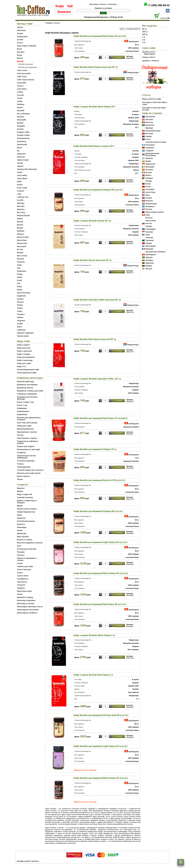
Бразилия (150, 125)
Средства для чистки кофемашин (26, 457)
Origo (19, 265)
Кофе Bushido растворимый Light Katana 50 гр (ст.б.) (101, 746)
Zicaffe (20, 324)
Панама (149, 209)
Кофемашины (23, 411)
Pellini (20, 277)
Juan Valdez (22, 175)
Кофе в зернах (23, 345)
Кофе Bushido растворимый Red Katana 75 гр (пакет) (101, 418)
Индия (148, 161)
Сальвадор (150, 229)
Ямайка (149, 266)
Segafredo (21, 296)
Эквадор (149, 260)
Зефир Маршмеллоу (26, 512)
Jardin (20, 172)
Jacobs (20, 163)
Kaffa (19, 182)
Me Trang (21, 212)
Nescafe (20, 259)
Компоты (21, 524)
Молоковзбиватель (26, 429)
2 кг (144, 40)
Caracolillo (22, 83)
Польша (149, 218)
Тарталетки (22, 582)
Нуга (19, 546)
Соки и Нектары (24, 569)
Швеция (149, 257)
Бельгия (149, 122)
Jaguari (20, 166)
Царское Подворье (25, 333)
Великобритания (153, 131)
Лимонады (22, 527)
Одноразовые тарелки (27, 432)
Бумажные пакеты (25, 388)
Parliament (22, 271)
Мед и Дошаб (23, 537)
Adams (20, 27)
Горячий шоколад (25, 497)
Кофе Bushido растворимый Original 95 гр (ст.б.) (98, 511)
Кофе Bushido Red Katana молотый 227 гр (95, 339)
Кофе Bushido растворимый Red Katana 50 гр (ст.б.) (100, 36)
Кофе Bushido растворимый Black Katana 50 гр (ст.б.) (101, 778)
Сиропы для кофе (25, 566)
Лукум (20, 530)
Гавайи (149, 136)
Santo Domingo (24, 293)
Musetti (20, 253)
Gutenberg (22, 141)
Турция (149, 243)
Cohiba (20, 92)
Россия (149, 223)
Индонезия (150, 164)
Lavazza (20, 191)
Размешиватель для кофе (28, 449)
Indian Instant (23, 160)
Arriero (20, 43)
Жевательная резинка (27, 509)
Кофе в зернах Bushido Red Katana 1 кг (93, 675)
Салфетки (21, 453)
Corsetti (20, 95)
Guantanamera (23, 138)
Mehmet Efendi (23, 216)
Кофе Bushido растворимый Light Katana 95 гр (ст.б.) (101, 542)
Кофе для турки (24, 363)
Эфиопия (150, 263)
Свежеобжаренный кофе (28, 370)
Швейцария (134, 41)
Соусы (20, 573)
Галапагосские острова (156, 142)
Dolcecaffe (22, 120)
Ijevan (20, 148)
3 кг (144, 42)
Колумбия (150, 189)
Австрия (149, 119)
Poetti (19, 280)
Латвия (149, 198)
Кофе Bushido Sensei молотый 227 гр (93, 260)
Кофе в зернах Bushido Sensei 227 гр (92, 221)
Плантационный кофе (27, 373)
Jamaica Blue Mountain (27, 169)
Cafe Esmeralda (24, 73)
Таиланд (149, 238)
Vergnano (21, 321)
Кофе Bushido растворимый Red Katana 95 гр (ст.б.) (100, 604)
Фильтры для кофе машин (29, 473)
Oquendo (21, 262)
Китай (148, 187)
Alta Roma (21, 30)
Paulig (20, 274)
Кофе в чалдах (24, 354)
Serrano (20, 302)
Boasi (19, 49)
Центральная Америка (155, 252)
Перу (148, 215)
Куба (148, 195)
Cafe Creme (22, 70)
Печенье (21, 555)
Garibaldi (21, 126)
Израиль (149, 158)
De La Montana (23, 114)
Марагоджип (150, 54)
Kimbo (20, 185)
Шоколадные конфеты (27, 613)
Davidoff (21, 111)
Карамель (21, 518)
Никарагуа (150, 206)
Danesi (20, 107)
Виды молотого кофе (152, 99)
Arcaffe (20, 40)
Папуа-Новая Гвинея (155, 212)
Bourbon (21, 52)
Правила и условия (103, 8)
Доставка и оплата (98, 4)
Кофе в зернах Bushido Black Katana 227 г (95, 107)
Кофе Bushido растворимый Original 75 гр (95, 449)
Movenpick (22, 246)
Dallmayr (21, 104)
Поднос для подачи (26, 446)
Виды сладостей (24, 494)
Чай (70, 6)
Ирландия (150, 167)
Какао (20, 515)
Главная (49, 23)
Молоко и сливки (25, 540)
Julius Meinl (22, 178)
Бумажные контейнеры (27, 385)
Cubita (20, 101)
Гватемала (150, 145)
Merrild (20, 222)
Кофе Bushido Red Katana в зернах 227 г (94, 146)
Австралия (150, 117)
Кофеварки (22, 408)
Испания (149, 170)
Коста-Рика (150, 192)
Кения (148, 184)
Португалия (151, 221)
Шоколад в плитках (26, 603)
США (148, 235)
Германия (150, 148)
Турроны (21, 588)
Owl (19, 268)
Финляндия (151, 246)
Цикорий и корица (25, 597)
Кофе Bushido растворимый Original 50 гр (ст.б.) (98, 190)
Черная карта (23, 336)
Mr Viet (20, 249)
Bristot (20, 58)
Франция (149, 249)
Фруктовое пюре (24, 591)
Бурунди (149, 128)
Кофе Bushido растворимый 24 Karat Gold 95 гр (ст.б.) (101, 715)
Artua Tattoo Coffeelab (27, 46)
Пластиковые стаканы (27, 438)
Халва (20, 594)
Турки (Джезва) (24, 467)
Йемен (148, 175)
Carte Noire (22, 89)
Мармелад (22, 533)
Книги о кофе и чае (25, 402)
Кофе (60, 6)
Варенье (21, 488)
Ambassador (22, 37)
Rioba (19, 287)
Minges (20, 228)
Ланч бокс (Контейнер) (27, 423)
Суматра (149, 232)
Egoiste (20, 123)
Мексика (149, 201)
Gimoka (20, 129)
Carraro (20, 86)
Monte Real (22, 240)
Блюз (19, 327)
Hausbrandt (22, 144)
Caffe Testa (22, 77)
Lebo (19, 194)
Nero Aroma (22, 256)
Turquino (21, 314)
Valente (20, 317)
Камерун (149, 178)
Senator (20, 299)
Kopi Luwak (22, 188)
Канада (149, 181)
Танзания (150, 240)
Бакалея (64, 12)
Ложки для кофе (24, 426)
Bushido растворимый (27, 67)
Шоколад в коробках (26, 600)
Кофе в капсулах (24, 351)
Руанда (149, 226)
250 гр (145, 32)
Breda (20, 55)
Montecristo (22, 243)
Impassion (21, 154)
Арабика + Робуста (151, 61)
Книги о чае (22, 405)
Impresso (21, 157)
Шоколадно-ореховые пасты (30, 607)
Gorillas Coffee (23, 135)
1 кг (144, 37)
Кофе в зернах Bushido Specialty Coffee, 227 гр (97, 379)
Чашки (20, 479)
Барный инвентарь (26, 382)
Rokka (20, 290)
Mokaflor (21, 231)
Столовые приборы (26, 461)
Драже (20, 506)
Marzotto (21, 206)
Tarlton (20, 305)
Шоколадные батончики (28, 610)
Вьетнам (149, 134)
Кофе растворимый (26, 357)
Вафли (20, 491)
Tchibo (20, 308)
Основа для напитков (27, 549)
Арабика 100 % (149, 52)
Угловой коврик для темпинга (30, 470)
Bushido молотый (26, 64)
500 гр (145, 34)
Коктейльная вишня (26, 521)
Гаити (148, 139)
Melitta (20, 219)
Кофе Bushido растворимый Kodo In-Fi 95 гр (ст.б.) (99, 480)
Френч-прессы (24, 476)
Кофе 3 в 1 (22, 366)
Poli (19, 283)
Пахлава (21, 552)
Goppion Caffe (23, 132)
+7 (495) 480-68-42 (159, 5)
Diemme (20, 117)
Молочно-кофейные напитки (30, 543)
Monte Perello (23, 237)
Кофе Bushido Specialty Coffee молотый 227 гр (97, 300)
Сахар (20, 563)
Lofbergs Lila (23, 197)
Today (20, 311)
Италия (149, 172)
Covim (20, 98)
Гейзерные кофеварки (27, 394)
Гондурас (150, 151)
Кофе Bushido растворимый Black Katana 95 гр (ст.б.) (101, 573)
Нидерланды (133, 72)
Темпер (20, 464)
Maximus (21, 209)
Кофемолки (22, 414)
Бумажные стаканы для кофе (30, 391)
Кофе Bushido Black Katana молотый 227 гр (96, 67)
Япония (149, 269)
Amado (20, 33)
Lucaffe (20, 200)
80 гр (144, 29)
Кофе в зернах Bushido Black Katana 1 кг (94, 635)
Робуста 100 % (149, 57)
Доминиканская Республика (152, 154)
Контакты (113, 4)
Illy (18, 151)
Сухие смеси (23, 576)
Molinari (20, 234)
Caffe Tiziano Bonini (26, 80)
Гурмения (21, 330)
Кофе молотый (24, 348)
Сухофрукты (23, 579)
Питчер (20, 435)
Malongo (21, 203)
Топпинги (21, 585)
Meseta (20, 225)
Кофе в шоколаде (25, 360)
